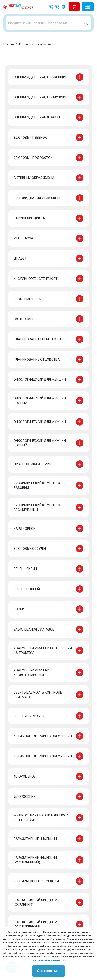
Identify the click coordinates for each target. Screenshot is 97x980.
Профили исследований (35, 44)
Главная (9, 44)
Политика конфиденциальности (49, 960)
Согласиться (49, 971)
